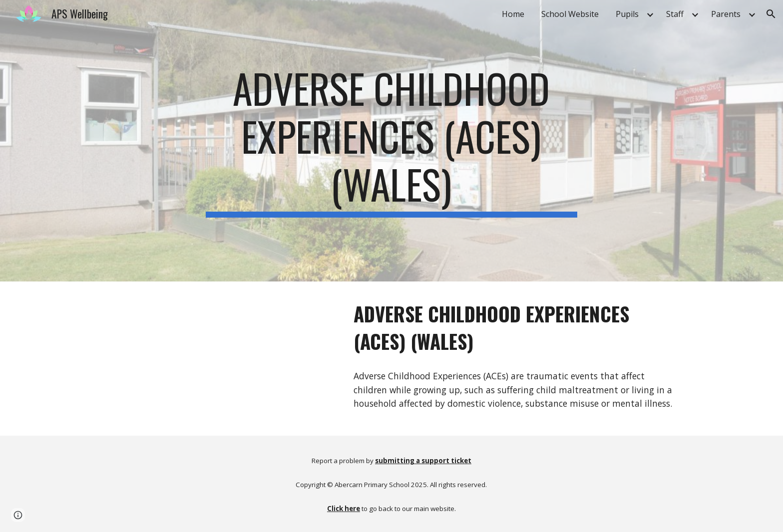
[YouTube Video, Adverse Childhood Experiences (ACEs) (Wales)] (219, 359)
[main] (391, 141)
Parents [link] (726, 14)
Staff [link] (675, 14)
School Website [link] (570, 14)
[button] (771, 14)
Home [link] (513, 14)
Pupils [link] (627, 14)
